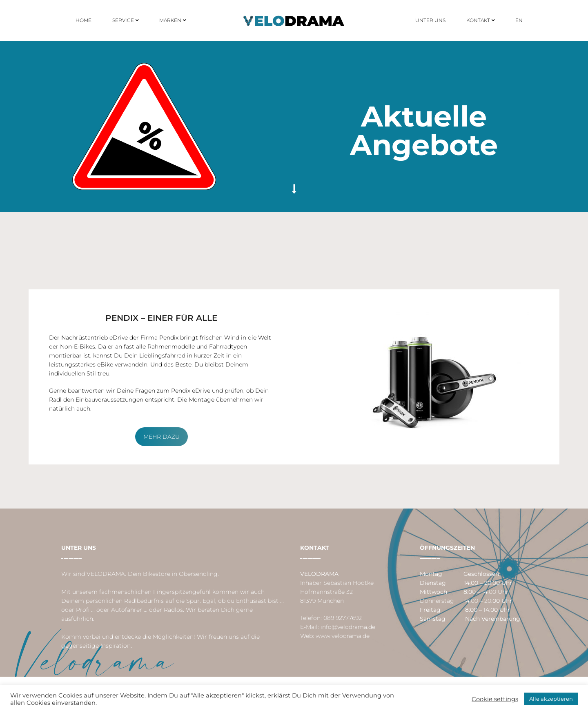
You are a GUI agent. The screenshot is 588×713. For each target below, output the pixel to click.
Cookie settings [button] (495, 699)
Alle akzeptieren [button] (551, 699)
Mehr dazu (161, 437)
